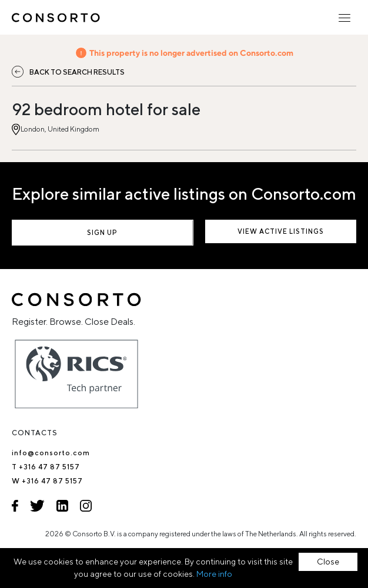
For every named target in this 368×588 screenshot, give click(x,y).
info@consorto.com (51, 453)
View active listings (281, 231)
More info (214, 574)
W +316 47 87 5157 (47, 481)
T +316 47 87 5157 (46, 467)
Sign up (102, 232)
